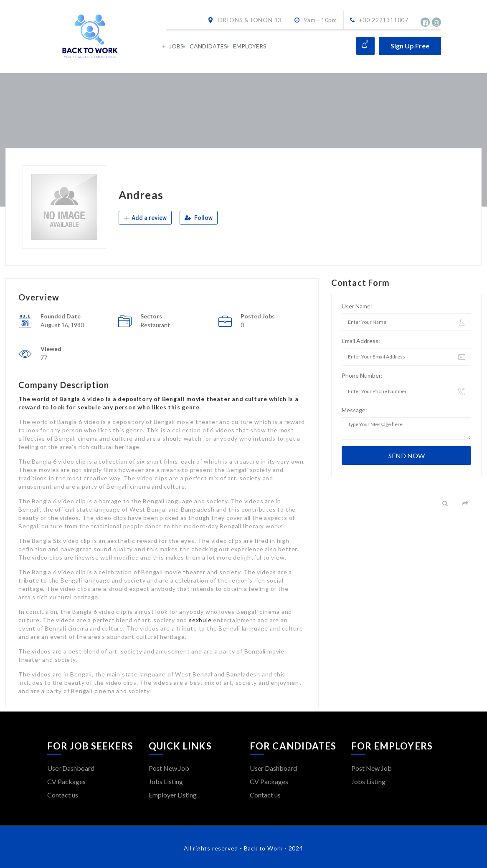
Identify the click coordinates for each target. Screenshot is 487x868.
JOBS (176, 46)
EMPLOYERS (250, 46)
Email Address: (361, 341)
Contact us (63, 795)
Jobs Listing (166, 781)
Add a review (145, 218)
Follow (199, 218)
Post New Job (169, 768)
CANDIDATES (208, 46)
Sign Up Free (410, 46)
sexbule (200, 620)
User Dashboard (71, 768)
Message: (354, 410)
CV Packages (66, 781)
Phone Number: (362, 375)
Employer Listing (173, 795)
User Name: (357, 306)
